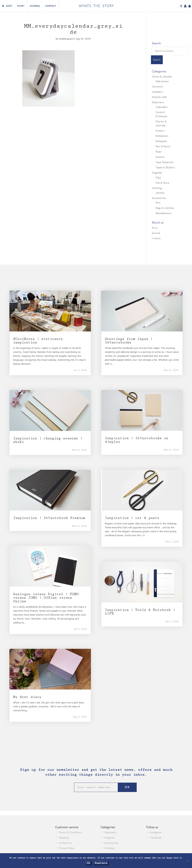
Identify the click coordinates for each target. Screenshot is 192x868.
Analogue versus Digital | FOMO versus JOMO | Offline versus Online (46, 598)
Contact (51, 6)
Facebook (156, 838)
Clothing (157, 188)
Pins (158, 203)
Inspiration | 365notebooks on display (136, 440)
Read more (101, 863)
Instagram (156, 832)
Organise (157, 173)
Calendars (162, 107)
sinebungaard (66, 39)
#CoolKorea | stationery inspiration (38, 341)
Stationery (158, 102)
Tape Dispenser (165, 162)
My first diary (27, 697)
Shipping (64, 838)
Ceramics (157, 87)
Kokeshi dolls (159, 97)
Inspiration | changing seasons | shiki (48, 440)
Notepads (161, 141)
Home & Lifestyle (162, 77)
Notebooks (162, 136)
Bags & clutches (165, 208)
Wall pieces (162, 81)
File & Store (162, 183)
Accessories (159, 198)
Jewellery (157, 92)
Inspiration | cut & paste (132, 518)
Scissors (160, 157)
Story (21, 6)
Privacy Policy (67, 848)
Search (157, 60)
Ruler (159, 152)
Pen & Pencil (163, 146)
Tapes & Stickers (165, 167)
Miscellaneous (163, 213)
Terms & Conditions (70, 832)
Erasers (160, 131)
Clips (158, 178)
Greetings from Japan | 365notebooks (129, 341)
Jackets (160, 193)
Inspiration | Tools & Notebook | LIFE (140, 612)
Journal (35, 6)
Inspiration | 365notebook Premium (49, 518)
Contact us (65, 843)
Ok (88, 863)
